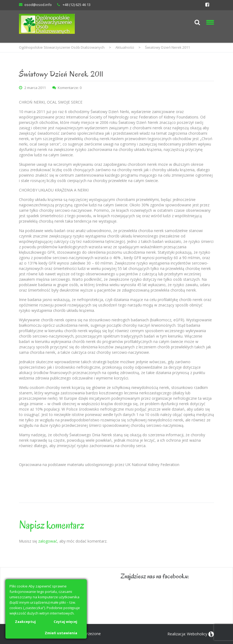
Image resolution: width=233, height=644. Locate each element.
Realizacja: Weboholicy (187, 634)
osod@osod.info (38, 5)
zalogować (48, 541)
